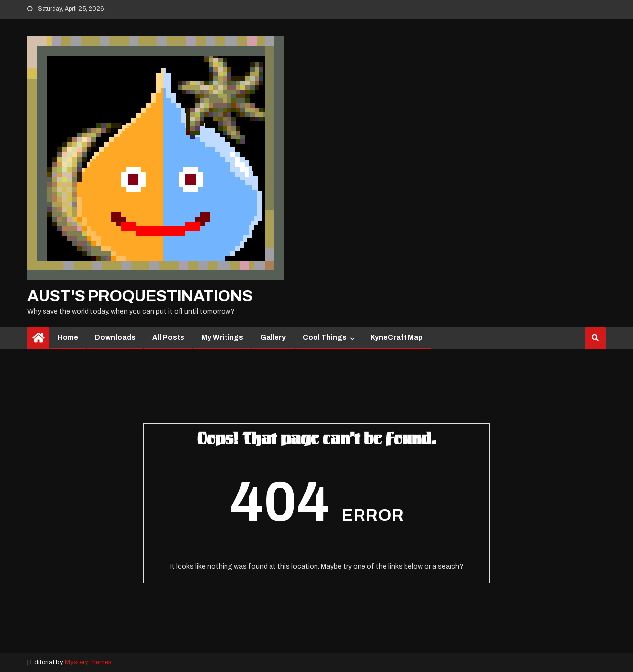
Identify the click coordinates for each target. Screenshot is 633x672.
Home (68, 337)
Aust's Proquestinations (140, 296)
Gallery (273, 337)
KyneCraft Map (397, 337)
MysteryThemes (88, 662)
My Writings (222, 337)
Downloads (115, 337)
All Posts (168, 337)
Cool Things (325, 337)
